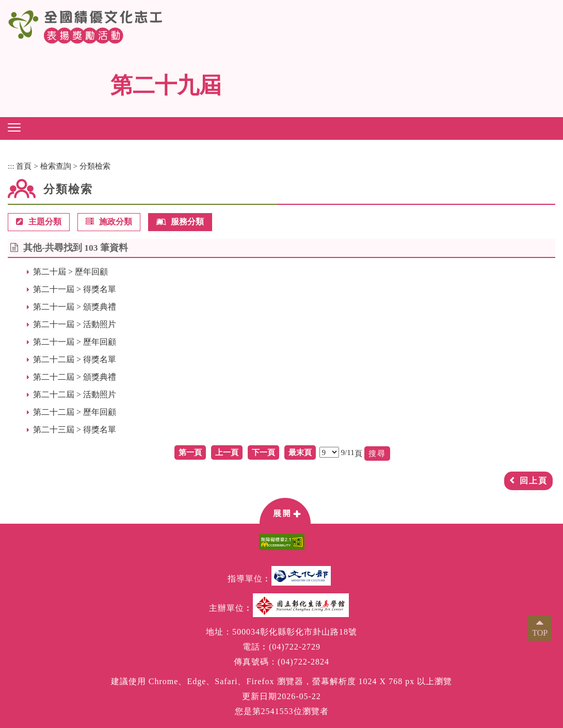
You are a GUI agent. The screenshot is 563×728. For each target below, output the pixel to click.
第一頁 (190, 452)
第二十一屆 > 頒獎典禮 (75, 307)
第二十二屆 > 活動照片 (75, 394)
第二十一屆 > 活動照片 (75, 324)
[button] (14, 127)
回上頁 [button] (534, 481)
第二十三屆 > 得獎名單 (75, 430)
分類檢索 (95, 166)
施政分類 (109, 222)
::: (11, 166)
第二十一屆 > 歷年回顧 (75, 342)
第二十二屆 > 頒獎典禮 (75, 377)
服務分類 (180, 222)
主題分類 (39, 222)
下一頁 (263, 452)
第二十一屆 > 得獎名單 (75, 289)
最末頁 (300, 452)
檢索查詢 (56, 166)
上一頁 (227, 452)
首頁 (24, 166)
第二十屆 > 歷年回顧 (70, 272)
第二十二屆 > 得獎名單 (75, 359)
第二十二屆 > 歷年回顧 (75, 412)
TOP (540, 633)
